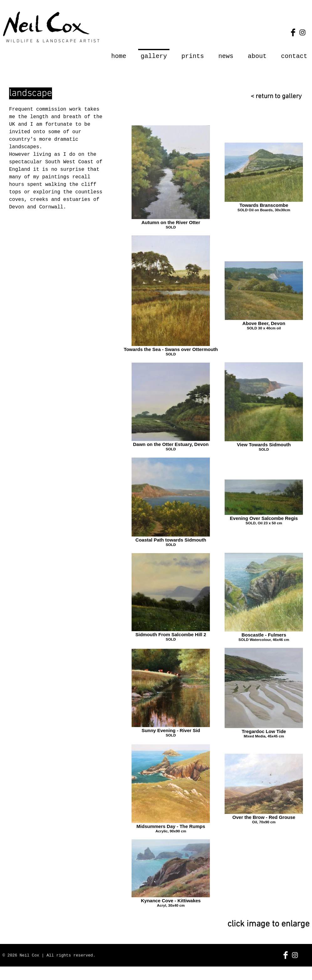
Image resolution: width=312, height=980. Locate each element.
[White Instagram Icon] (295, 955)
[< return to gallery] (273, 96)
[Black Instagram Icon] (302, 32)
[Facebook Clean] (286, 955)
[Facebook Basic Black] (293, 32)
